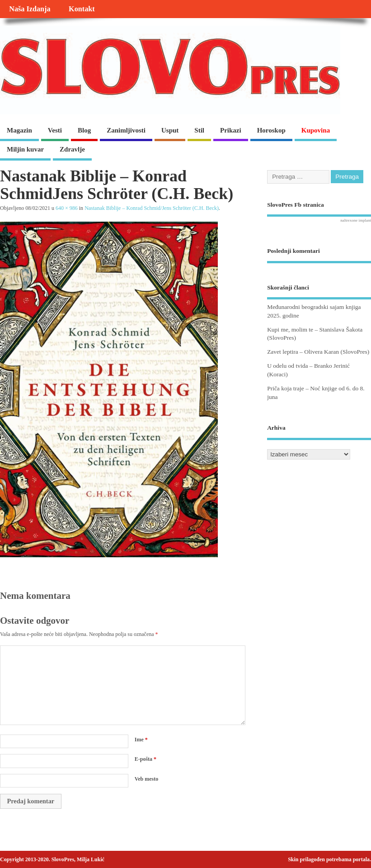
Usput (170, 130)
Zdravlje (72, 149)
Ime (141, 740)
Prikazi (231, 130)
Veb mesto (147, 779)
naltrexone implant (356, 220)
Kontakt (82, 9)
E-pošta (146, 759)
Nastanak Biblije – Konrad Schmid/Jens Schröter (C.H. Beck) (152, 208)
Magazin (19, 130)
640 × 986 (67, 208)
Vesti (55, 130)
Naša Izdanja (30, 9)
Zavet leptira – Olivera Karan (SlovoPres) (318, 352)
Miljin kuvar (25, 149)
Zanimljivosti (126, 130)
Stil (199, 130)
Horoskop (271, 130)
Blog (84, 130)
